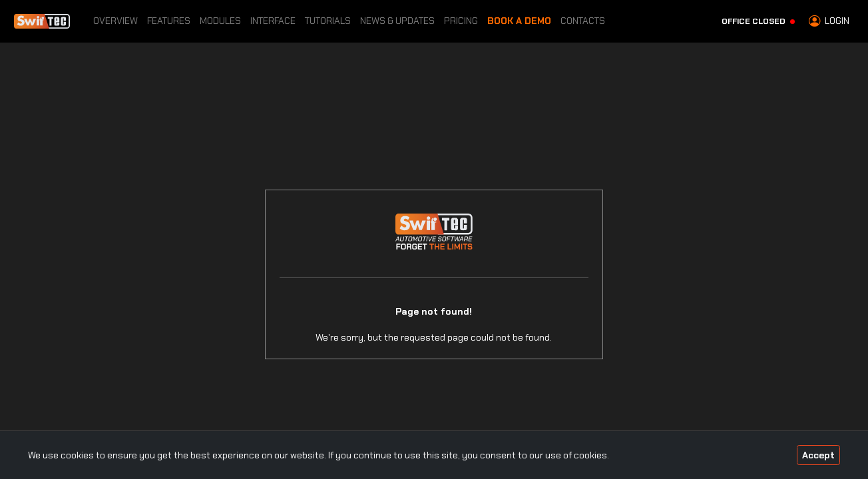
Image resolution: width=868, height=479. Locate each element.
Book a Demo (519, 21)
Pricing (461, 21)
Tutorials (328, 21)
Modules (220, 21)
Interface (273, 21)
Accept (818, 455)
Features (169, 21)
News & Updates (397, 21)
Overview (115, 21)
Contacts (583, 21)
